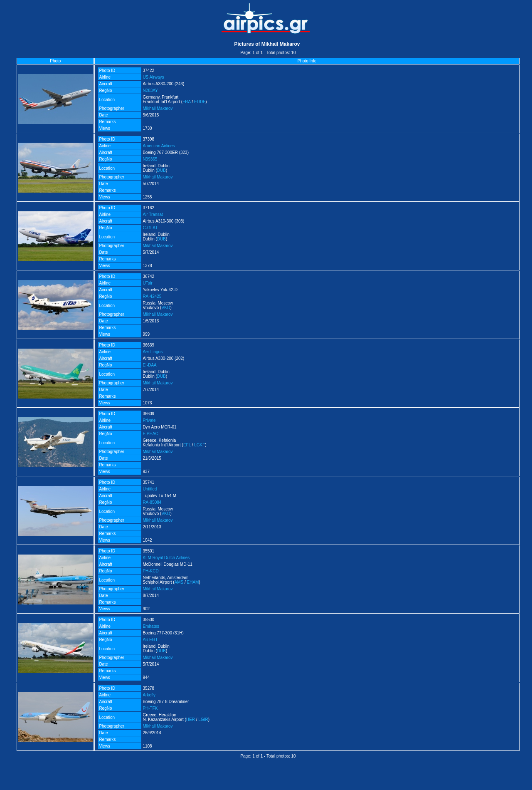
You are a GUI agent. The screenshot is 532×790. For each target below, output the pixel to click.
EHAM (193, 582)
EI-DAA (149, 365)
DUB (161, 170)
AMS (179, 582)
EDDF (200, 102)
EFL (187, 445)
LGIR (203, 719)
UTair (147, 283)
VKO (166, 308)
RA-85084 (152, 502)
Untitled (150, 489)
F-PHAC (150, 434)
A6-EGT (150, 640)
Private (149, 420)
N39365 (150, 159)
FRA (186, 102)
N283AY (150, 90)
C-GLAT (150, 228)
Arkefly (149, 695)
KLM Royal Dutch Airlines (166, 558)
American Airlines (159, 146)
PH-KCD (150, 571)
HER (191, 719)
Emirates (151, 626)
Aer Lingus (153, 352)
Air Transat (153, 214)
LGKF (199, 445)
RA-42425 (152, 296)
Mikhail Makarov (158, 108)
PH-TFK (150, 708)
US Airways (153, 77)
